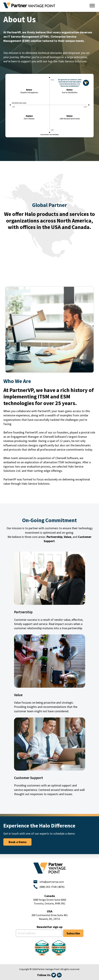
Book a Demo (18, 842)
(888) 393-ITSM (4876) (52, 887)
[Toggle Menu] (92, 6)
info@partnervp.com (52, 882)
